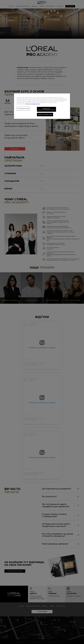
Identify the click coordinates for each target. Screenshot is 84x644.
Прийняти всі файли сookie (45, 114)
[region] (42, 106)
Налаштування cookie (23, 109)
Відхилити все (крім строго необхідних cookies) (46, 109)
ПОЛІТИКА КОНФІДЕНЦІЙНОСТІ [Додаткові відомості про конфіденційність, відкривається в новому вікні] (33, 104)
